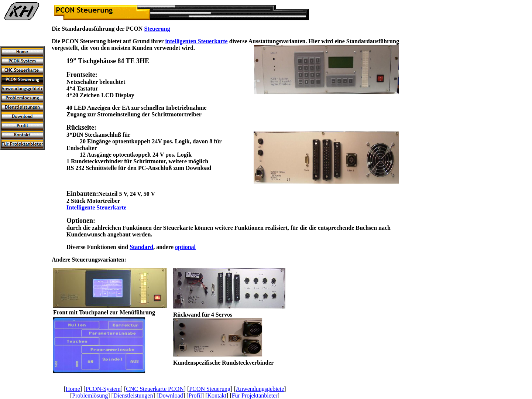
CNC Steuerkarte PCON (155, 389)
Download (171, 395)
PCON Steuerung (210, 389)
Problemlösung (90, 395)
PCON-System (103, 389)
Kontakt (217, 395)
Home (73, 389)
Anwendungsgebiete (260, 389)
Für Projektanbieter (255, 395)
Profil (195, 395)
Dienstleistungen (133, 395)
